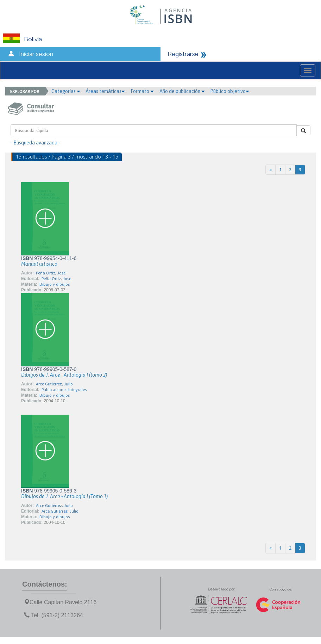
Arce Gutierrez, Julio (60, 511)
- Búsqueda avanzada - (35, 143)
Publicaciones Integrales (64, 390)
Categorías (66, 91)
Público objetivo (230, 91)
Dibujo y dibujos (55, 284)
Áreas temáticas (105, 91)
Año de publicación (182, 91)
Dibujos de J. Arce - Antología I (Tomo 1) (64, 496)
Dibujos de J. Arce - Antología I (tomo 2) (64, 375)
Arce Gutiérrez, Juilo (54, 384)
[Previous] (270, 170)
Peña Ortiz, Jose (51, 273)
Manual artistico (39, 264)
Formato (142, 91)
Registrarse (183, 54)
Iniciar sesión (36, 54)
